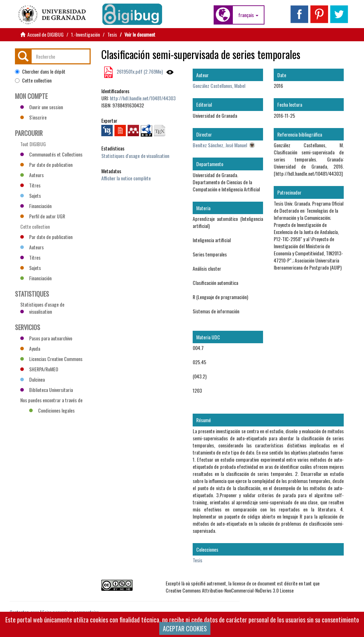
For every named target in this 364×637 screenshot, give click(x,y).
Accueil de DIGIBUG (45, 34)
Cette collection (33, 80)
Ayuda (30, 348)
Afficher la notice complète (126, 178)
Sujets (31, 195)
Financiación (36, 206)
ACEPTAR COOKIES (185, 628)
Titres (30, 185)
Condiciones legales (52, 410)
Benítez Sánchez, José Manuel (220, 145)
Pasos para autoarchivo (46, 338)
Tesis (112, 34)
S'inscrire (33, 117)
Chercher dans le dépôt (40, 71)
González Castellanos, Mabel (219, 86)
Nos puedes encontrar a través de (51, 401)
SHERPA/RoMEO (39, 369)
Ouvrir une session (42, 107)
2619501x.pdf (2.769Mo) (139, 71)
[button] (248, 15)
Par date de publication (46, 164)
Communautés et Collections (51, 154)
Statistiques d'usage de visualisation (135, 156)
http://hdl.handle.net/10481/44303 (143, 98)
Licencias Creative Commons (51, 359)
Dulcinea (33, 379)
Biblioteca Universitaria (47, 390)
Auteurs (32, 175)
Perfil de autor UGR (43, 216)
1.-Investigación (85, 34)
